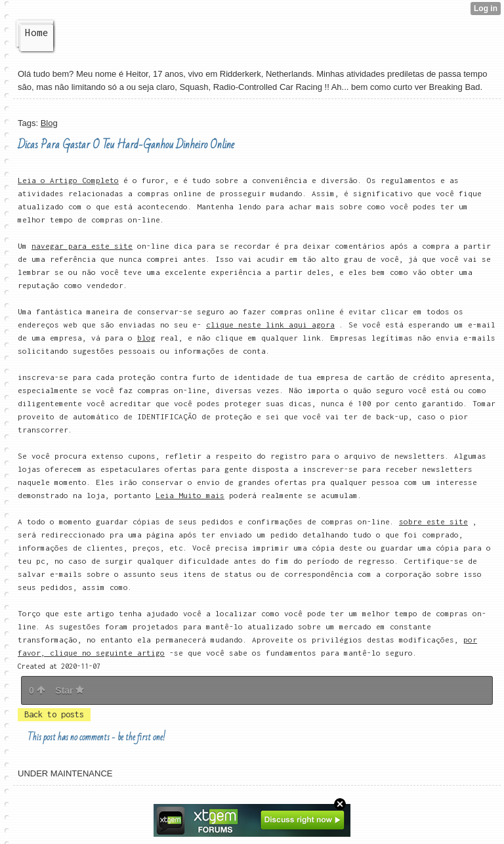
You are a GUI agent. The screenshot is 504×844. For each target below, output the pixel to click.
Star (70, 690)
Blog (49, 123)
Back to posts (54, 714)
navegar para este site (82, 246)
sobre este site (433, 521)
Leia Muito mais (190, 495)
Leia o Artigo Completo (68, 180)
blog (146, 338)
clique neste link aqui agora (270, 325)
